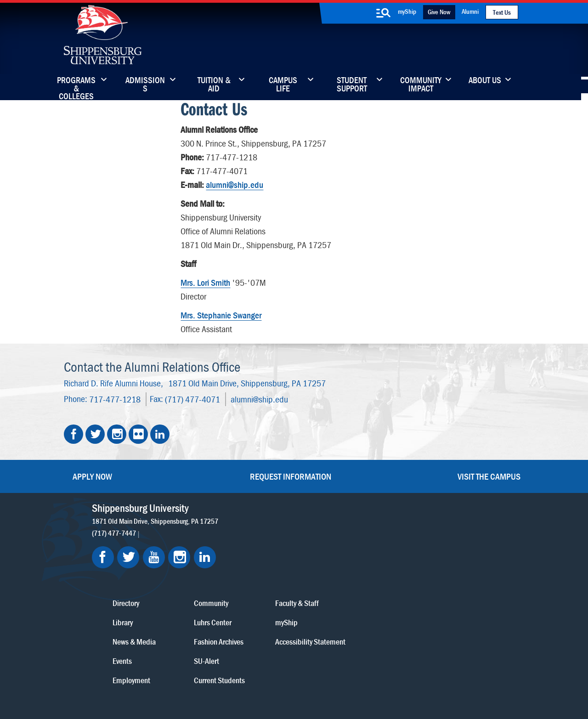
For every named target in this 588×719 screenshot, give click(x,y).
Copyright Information (293, 670)
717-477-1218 (115, 397)
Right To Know (350, 670)
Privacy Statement (186, 670)
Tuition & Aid (214, 85)
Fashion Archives (356, 567)
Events (263, 586)
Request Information (291, 474)
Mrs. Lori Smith (205, 282)
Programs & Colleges (76, 85)
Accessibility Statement (445, 567)
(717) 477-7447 (114, 531)
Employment (272, 606)
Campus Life (283, 85)
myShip (407, 11)
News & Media (275, 567)
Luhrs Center (351, 548)
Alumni (470, 11)
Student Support (352, 85)
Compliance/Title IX (236, 679)
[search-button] (384, 13)
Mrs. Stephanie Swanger (221, 314)
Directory (266, 529)
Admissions (145, 85)
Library (263, 548)
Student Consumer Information (312, 679)
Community (349, 529)
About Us (485, 81)
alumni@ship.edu (235, 184)
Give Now (439, 12)
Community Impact (421, 85)
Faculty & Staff (432, 529)
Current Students (357, 606)
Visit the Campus (489, 474)
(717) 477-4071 (192, 397)
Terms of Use (237, 670)
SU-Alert (344, 586)
